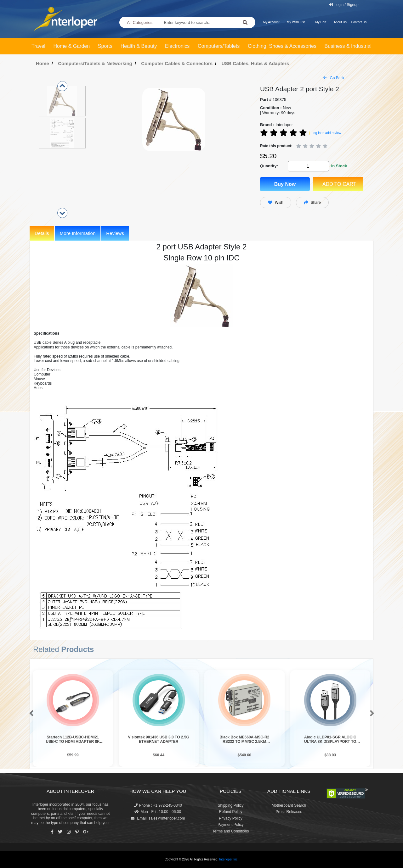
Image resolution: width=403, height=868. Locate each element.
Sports (105, 46)
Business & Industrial (348, 46)
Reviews (115, 233)
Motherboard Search (289, 805)
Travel (38, 46)
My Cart (321, 22)
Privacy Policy (231, 818)
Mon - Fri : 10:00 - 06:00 (158, 812)
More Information (78, 233)
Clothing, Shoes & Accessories (282, 46)
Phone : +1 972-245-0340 (158, 805)
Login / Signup (344, 5)
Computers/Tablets (219, 46)
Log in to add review (326, 133)
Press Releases (289, 812)
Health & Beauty (139, 46)
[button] (30, 714)
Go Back (334, 78)
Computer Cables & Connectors (177, 63)
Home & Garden (72, 46)
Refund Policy (230, 812)
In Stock (339, 166)
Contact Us (359, 22)
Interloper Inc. (229, 859)
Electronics (177, 46)
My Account (271, 22)
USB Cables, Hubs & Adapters (255, 63)
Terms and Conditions (230, 831)
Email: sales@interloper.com (158, 818)
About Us (340, 22)
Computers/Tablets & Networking (95, 63)
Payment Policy (231, 825)
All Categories (140, 22)
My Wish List (296, 22)
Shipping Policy (230, 805)
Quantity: (269, 166)
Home (43, 63)
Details (42, 233)
